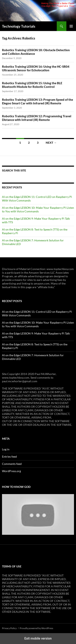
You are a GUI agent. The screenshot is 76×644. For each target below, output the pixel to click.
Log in (6, 449)
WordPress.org (11, 471)
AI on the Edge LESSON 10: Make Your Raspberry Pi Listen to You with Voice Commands (38, 209)
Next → (51, 143)
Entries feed (9, 457)
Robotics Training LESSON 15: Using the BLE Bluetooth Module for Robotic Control (32, 85)
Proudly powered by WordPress (36, 628)
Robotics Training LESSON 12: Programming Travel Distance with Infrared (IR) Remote (37, 118)
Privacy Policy (9, 628)
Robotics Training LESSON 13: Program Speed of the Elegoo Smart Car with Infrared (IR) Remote (37, 101)
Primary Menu (71, 26)
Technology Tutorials (19, 26)
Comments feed (12, 464)
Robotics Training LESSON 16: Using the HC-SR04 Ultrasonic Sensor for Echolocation (36, 68)
